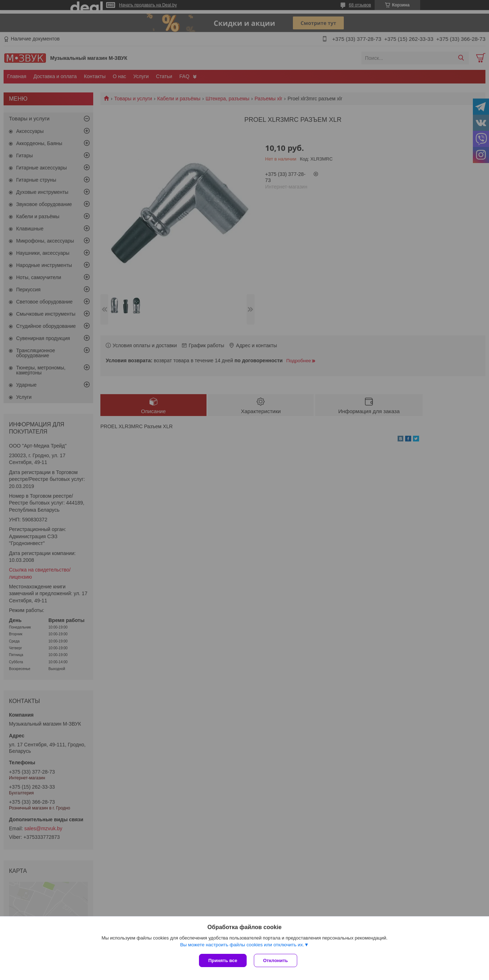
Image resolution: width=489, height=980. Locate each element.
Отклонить (276, 960)
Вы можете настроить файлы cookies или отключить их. (242, 945)
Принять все (223, 960)
